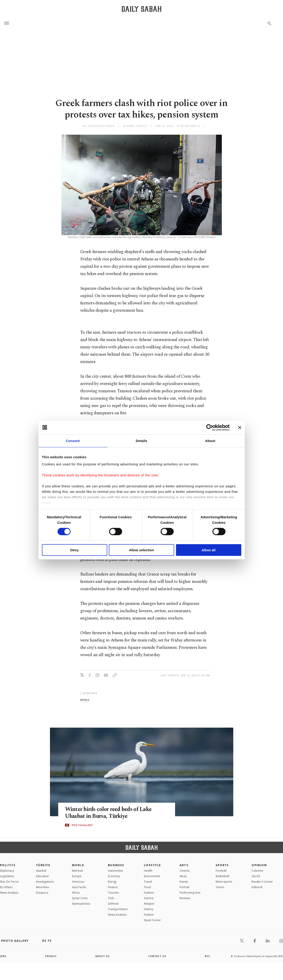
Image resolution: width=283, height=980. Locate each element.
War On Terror (10, 882)
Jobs (3, 956)
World (78, 865)
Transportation (118, 909)
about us (103, 956)
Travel (148, 882)
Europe (77, 876)
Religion (149, 904)
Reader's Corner (262, 882)
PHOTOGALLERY (82, 825)
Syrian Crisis (80, 898)
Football (221, 871)
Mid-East (77, 871)
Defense (113, 904)
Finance (113, 887)
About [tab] (210, 441)
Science (149, 898)
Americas (78, 882)
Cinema (185, 871)
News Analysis (9, 893)
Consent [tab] (73, 441)
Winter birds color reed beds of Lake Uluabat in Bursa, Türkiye (110, 813)
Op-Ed (256, 876)
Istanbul (41, 871)
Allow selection (141, 550)
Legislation (7, 876)
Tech (111, 898)
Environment (152, 876)
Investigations (45, 882)
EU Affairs (6, 887)
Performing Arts (190, 893)
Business (116, 865)
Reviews (185, 898)
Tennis (220, 887)
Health (148, 871)
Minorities (42, 887)
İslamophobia (81, 904)
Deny (75, 550)
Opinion (259, 865)
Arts (184, 865)
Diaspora (42, 893)
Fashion (149, 893)
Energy (112, 882)
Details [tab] (142, 441)
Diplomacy (7, 871)
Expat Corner (152, 920)
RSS (207, 956)
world (85, 700)
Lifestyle (152, 865)
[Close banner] (240, 427)
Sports (222, 865)
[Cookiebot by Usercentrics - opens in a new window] (210, 427)
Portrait (185, 887)
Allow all (209, 550)
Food (147, 887)
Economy (114, 876)
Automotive (115, 871)
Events (184, 882)
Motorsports (224, 882)
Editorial (257, 887)
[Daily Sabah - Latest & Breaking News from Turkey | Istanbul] (141, 9)
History (149, 909)
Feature (149, 915)
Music (183, 876)
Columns (257, 871)
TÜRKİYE (43, 865)
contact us (157, 956)
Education (42, 876)
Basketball (222, 876)
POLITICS (8, 865)
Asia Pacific (79, 887)
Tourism (113, 893)
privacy (51, 956)
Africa (76, 893)
